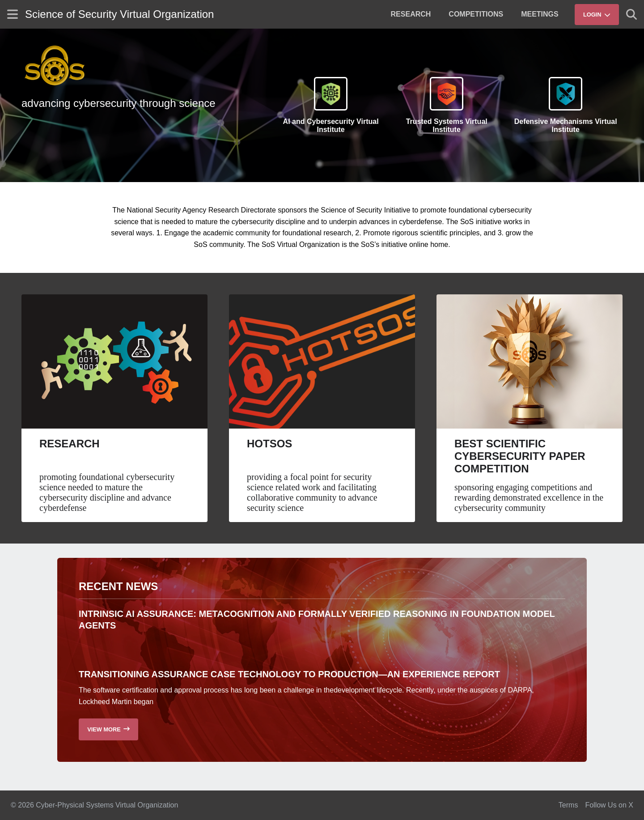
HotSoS (269, 444)
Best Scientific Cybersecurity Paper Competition (520, 456)
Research (70, 444)
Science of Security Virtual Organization (119, 14)
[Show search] (631, 14)
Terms (568, 805)
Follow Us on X (609, 805)
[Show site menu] (13, 14)
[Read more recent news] (108, 729)
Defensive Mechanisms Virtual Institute (566, 125)
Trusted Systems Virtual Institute (447, 125)
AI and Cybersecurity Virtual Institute (331, 125)
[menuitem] (411, 14)
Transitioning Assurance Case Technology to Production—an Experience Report (289, 674)
